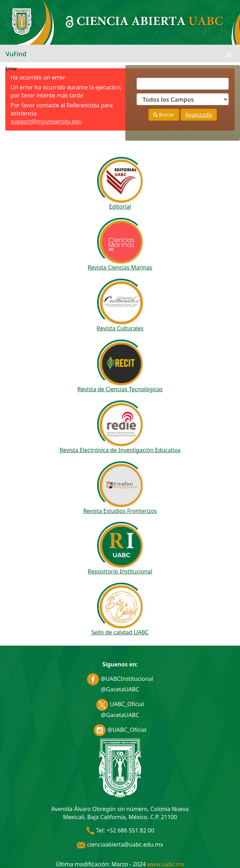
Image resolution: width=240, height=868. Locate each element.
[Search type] (183, 99)
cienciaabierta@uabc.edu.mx (120, 844)
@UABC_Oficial (120, 730)
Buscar (164, 115)
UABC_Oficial (120, 704)
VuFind (16, 54)
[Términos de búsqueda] (183, 84)
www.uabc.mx (166, 864)
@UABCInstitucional (120, 679)
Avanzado (199, 115)
